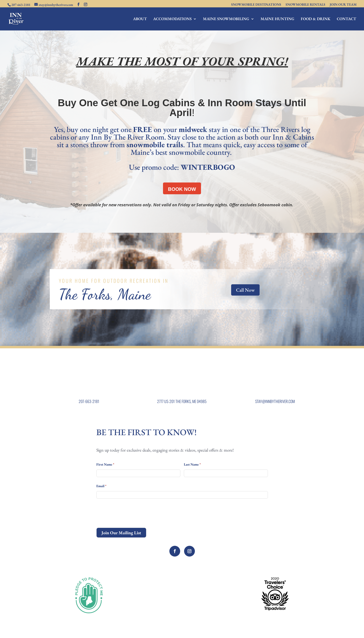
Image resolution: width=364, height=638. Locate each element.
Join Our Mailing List (121, 533)
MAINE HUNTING (277, 19)
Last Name (192, 464)
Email (101, 486)
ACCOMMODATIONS (172, 19)
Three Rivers (281, 129)
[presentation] (134, 513)
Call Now (245, 290)
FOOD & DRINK (316, 19)
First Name (105, 464)
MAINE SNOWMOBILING (226, 19)
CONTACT (346, 19)
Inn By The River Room (128, 137)
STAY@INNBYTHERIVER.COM (275, 401)
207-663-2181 (89, 401)
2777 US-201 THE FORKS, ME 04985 (182, 401)
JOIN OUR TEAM (343, 5)
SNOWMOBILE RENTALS (305, 5)
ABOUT (140, 19)
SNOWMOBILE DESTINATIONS (256, 5)
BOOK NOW (182, 189)
